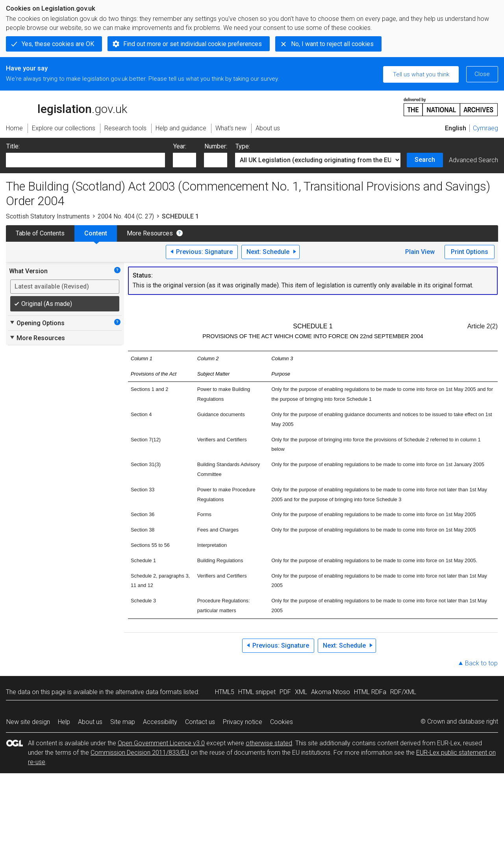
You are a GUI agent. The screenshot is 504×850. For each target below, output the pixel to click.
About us (90, 722)
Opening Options (37, 323)
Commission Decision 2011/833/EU (140, 753)
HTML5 (225, 692)
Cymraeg (485, 128)
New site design (28, 722)
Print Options (470, 252)
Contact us (200, 722)
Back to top (481, 663)
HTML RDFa (370, 692)
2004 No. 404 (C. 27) (126, 216)
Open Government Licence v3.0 (161, 743)
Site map (123, 722)
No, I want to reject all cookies (332, 44)
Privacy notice (243, 722)
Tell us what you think (421, 74)
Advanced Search (473, 160)
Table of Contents (40, 233)
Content (96, 233)
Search (425, 160)
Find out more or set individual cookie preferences (193, 44)
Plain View (420, 252)
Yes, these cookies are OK (58, 44)
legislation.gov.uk (67, 106)
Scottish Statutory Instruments (48, 216)
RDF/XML (403, 692)
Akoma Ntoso (331, 692)
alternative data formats (149, 692)
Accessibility (160, 722)
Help (64, 722)
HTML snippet (257, 692)
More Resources (150, 233)
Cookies (282, 722)
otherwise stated (269, 743)
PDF (285, 692)
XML (301, 692)
